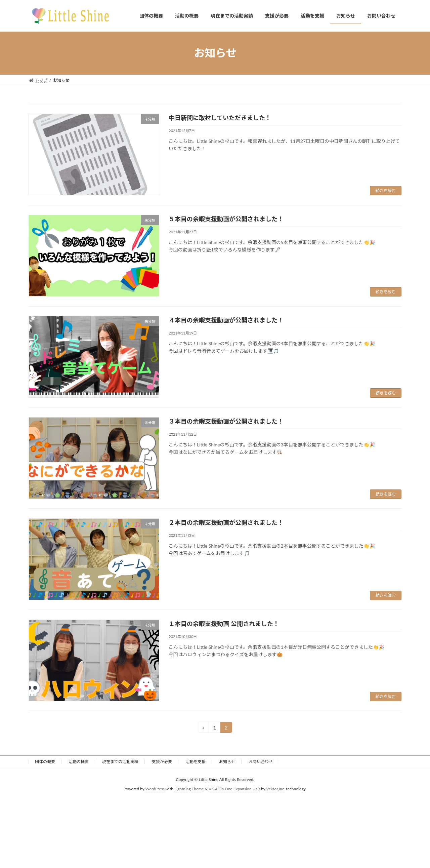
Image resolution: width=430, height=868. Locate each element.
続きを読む (386, 190)
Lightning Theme (189, 789)
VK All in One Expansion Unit (234, 789)
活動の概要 (79, 762)
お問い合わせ (261, 762)
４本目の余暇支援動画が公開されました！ (226, 320)
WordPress (155, 789)
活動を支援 (196, 762)
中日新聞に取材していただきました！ (220, 118)
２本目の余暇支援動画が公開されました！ (226, 522)
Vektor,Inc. (275, 789)
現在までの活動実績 (120, 762)
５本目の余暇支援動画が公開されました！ (226, 219)
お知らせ (227, 762)
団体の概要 (45, 762)
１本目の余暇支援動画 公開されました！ (224, 624)
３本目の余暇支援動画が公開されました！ (226, 421)
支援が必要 (162, 762)
